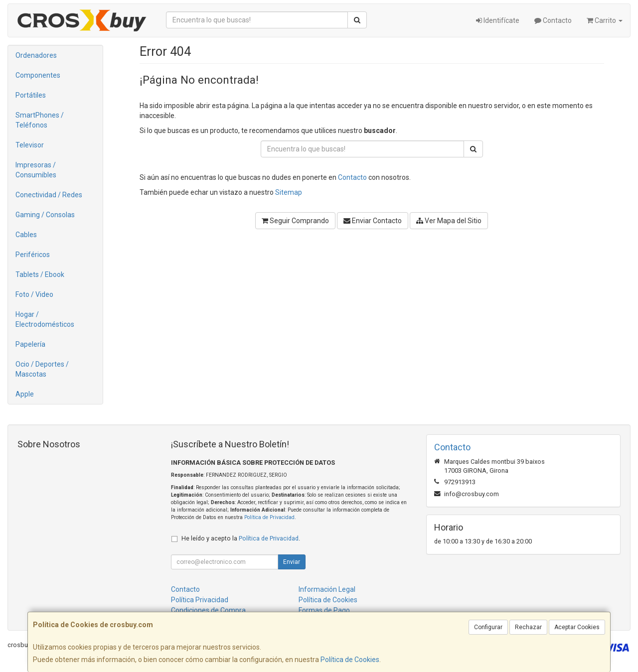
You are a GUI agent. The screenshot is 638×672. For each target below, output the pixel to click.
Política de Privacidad (269, 517)
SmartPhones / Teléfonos (40, 120)
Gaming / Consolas (45, 215)
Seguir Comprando (295, 221)
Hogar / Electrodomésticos (45, 319)
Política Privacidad (200, 600)
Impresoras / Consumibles (36, 170)
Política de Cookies (350, 660)
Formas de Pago (324, 610)
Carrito (605, 20)
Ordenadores (36, 55)
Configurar (488, 627)
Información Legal (327, 589)
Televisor (30, 145)
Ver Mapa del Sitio (449, 221)
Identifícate (498, 20)
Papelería (30, 344)
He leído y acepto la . (241, 538)
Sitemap (289, 192)
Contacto (553, 20)
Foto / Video (34, 294)
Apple (25, 394)
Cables (26, 235)
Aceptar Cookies (577, 627)
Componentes (38, 75)
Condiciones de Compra (208, 610)
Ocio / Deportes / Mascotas (42, 369)
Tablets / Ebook (40, 274)
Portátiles (31, 95)
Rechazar (528, 627)
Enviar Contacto (373, 221)
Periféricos (33, 255)
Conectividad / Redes (49, 195)
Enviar (292, 562)
